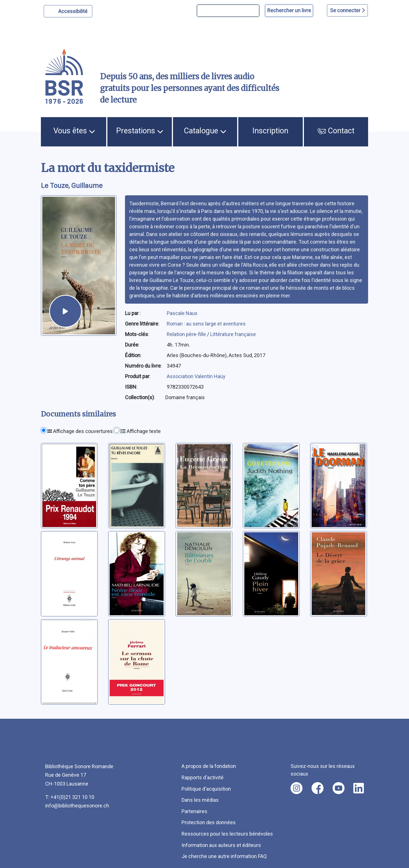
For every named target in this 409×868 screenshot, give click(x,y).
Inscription (270, 131)
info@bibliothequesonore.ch (77, 806)
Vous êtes (74, 131)
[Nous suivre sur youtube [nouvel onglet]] (339, 788)
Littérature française (233, 334)
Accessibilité (74, 11)
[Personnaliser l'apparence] (68, 11)
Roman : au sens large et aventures (206, 324)
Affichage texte (141, 431)
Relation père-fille (187, 334)
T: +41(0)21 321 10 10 (70, 797)
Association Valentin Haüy (196, 376)
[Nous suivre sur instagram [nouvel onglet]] (297, 788)
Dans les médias (200, 800)
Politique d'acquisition (206, 789)
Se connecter (347, 10)
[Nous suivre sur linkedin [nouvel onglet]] (359, 788)
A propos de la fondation (209, 766)
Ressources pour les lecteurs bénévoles (227, 834)
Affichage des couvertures (80, 431)
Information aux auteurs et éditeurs (221, 845)
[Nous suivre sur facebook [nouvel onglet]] (318, 788)
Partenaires (194, 811)
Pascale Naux (182, 313)
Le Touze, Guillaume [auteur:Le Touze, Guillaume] (72, 186)
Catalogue (205, 131)
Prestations (140, 131)
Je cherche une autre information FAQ (224, 856)
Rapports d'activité (203, 777)
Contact (336, 131)
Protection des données (209, 822)
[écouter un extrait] (65, 311)
